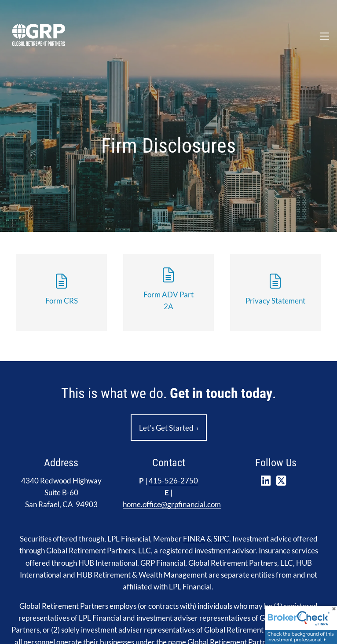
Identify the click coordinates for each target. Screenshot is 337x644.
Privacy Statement (275, 301)
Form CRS (62, 301)
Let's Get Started (169, 428)
